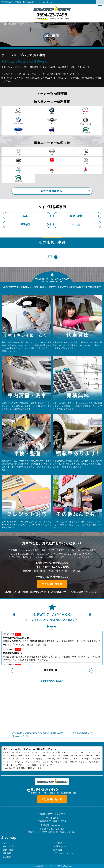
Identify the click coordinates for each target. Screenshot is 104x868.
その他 (76, 224)
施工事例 (7, 857)
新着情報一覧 (51, 670)
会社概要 (58, 843)
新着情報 (58, 850)
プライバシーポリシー (64, 853)
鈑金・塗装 (76, 216)
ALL (25, 216)
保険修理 (25, 224)
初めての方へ (9, 846)
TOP (5, 843)
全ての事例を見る (51, 191)
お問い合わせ (60, 846)
